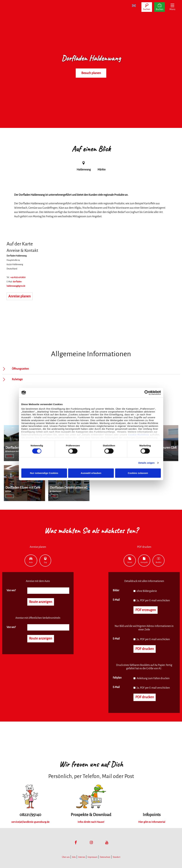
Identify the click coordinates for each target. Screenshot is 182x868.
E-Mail (116, 600)
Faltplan (117, 678)
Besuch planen (91, 73)
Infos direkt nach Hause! (91, 822)
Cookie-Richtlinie (139, 435)
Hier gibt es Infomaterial (152, 822)
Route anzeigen (41, 602)
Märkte (10, 456)
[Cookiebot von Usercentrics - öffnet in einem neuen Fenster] (147, 393)
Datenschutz (105, 857)
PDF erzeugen (146, 610)
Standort (116, 857)
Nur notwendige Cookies (44, 473)
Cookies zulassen (138, 473)
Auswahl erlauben (91, 473)
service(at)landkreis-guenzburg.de (30, 822)
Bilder (116, 590)
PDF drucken (145, 649)
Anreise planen (19, 296)
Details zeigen (146, 463)
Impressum (92, 857)
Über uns (66, 857)
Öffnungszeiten (20, 369)
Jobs (74, 857)
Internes (82, 857)
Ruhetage (17, 379)
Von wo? (11, 590)
